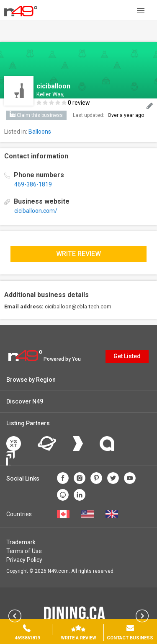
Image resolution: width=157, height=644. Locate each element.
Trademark (21, 542)
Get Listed (127, 356)
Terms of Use (24, 551)
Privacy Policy (24, 560)
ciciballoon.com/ (36, 211)
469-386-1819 (33, 184)
